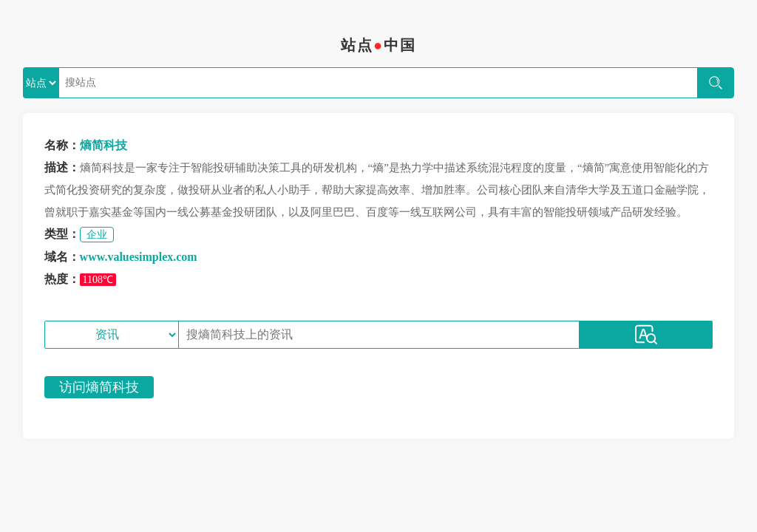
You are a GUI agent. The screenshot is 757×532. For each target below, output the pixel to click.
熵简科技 (103, 145)
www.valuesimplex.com (139, 257)
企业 (97, 235)
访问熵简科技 (99, 387)
